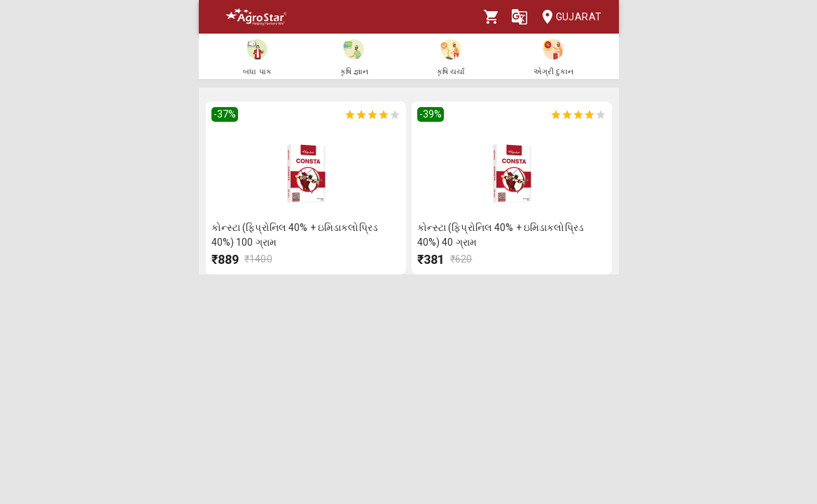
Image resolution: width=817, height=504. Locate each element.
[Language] (519, 17)
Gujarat (568, 17)
